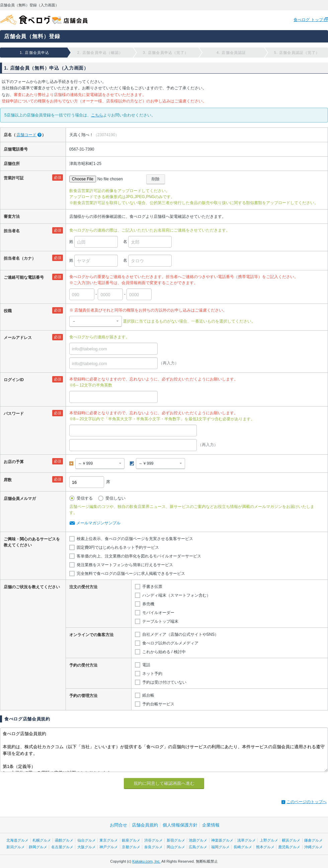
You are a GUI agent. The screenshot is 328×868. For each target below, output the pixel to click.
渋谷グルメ (153, 840)
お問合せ (118, 825)
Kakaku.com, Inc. (146, 861)
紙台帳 (148, 695)
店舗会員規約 (145, 825)
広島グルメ (198, 847)
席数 (8, 480)
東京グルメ (109, 840)
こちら (97, 115)
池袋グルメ (198, 840)
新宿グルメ (176, 840)
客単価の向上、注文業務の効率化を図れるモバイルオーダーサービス (139, 556)
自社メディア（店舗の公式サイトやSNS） (181, 634)
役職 (8, 311)
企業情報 (211, 825)
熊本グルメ (265, 847)
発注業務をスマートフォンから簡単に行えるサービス (125, 565)
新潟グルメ (16, 847)
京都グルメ (131, 847)
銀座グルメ (131, 840)
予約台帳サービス (158, 704)
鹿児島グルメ (289, 847)
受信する (85, 498)
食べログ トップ (309, 20)
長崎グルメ (243, 847)
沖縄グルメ (313, 847)
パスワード (14, 414)
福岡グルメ (220, 847)
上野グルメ (269, 840)
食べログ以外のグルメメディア (170, 643)
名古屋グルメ (62, 847)
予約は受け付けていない (164, 682)
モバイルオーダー (158, 613)
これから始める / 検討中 (164, 652)
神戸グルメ (109, 847)
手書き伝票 (152, 587)
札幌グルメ (42, 840)
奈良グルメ (153, 847)
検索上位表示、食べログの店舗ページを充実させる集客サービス (135, 539)
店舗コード (26, 135)
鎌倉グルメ (313, 840)
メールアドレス (18, 338)
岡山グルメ (176, 847)
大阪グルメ (87, 847)
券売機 (148, 604)
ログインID (14, 380)
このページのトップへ (307, 802)
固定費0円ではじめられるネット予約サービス (118, 547)
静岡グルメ (38, 847)
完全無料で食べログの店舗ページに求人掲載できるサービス (131, 574)
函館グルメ (64, 840)
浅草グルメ (247, 840)
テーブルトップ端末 (160, 621)
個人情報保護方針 (180, 825)
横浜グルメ (291, 840)
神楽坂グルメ (222, 840)
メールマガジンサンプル (98, 523)
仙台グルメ (87, 840)
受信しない (115, 498)
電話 (146, 665)
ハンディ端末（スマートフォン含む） (176, 595)
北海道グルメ (17, 840)
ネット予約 (152, 674)
